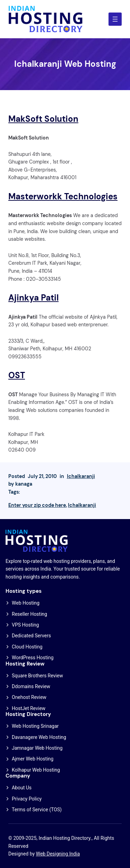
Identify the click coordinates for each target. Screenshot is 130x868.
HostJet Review (29, 708)
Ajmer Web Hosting (33, 759)
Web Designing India (58, 854)
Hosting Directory (28, 714)
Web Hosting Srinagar (35, 726)
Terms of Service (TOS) (37, 810)
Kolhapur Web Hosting (36, 770)
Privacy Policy (27, 799)
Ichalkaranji (81, 476)
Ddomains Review (31, 686)
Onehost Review (29, 697)
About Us (22, 788)
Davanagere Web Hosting (39, 737)
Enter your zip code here (37, 505)
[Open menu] (115, 19)
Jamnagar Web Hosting (37, 748)
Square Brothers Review (37, 676)
